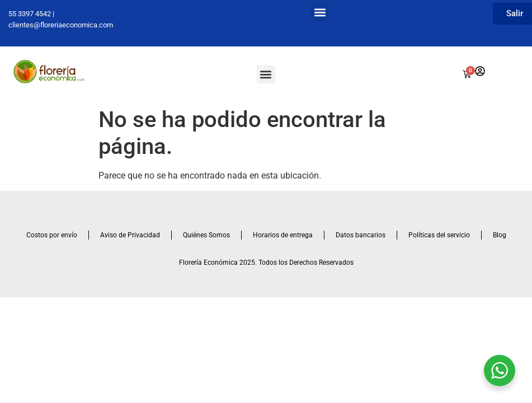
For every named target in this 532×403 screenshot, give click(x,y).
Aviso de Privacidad (130, 235)
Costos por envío (52, 235)
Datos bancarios (361, 235)
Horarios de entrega (283, 235)
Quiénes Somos (206, 235)
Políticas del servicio (439, 235)
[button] (320, 12)
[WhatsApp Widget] (500, 371)
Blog (500, 235)
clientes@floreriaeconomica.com (61, 25)
